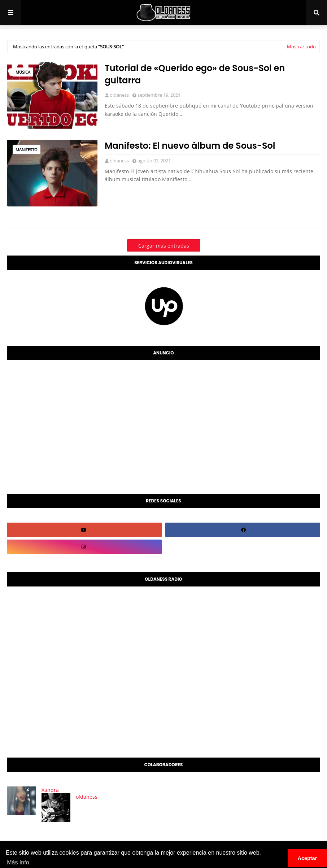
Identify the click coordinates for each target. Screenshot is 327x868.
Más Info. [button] (19, 862)
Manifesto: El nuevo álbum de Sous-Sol (190, 146)
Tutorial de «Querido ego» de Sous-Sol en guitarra (195, 74)
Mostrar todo (301, 47)
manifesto (27, 150)
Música (23, 72)
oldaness (119, 95)
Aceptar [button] (308, 858)
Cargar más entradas (164, 246)
